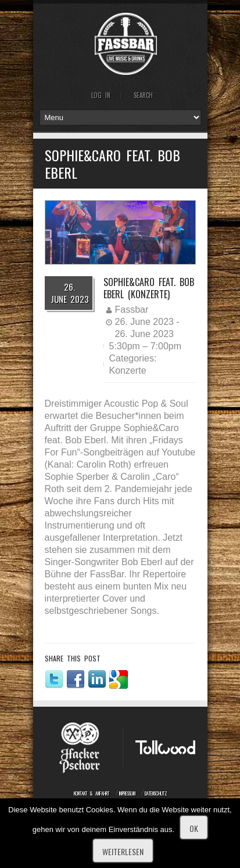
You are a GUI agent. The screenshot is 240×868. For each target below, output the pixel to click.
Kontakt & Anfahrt (92, 793)
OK (194, 828)
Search (143, 95)
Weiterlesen (123, 851)
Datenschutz (156, 793)
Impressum (127, 793)
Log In (101, 95)
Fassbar (132, 310)
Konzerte (128, 370)
